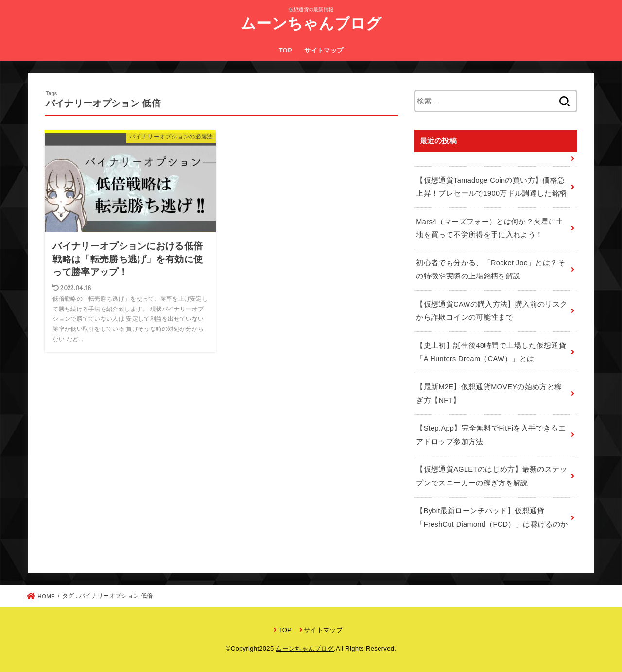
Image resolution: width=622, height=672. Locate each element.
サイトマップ (324, 50)
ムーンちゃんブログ (311, 24)
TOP (285, 50)
